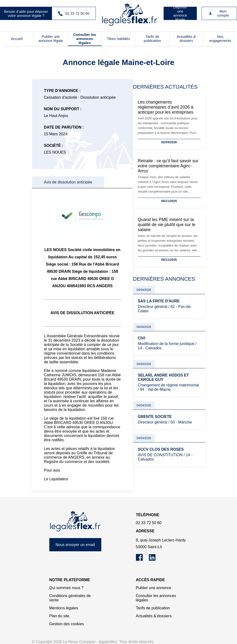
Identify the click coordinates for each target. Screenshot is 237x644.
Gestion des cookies (67, 624)
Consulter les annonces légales (85, 39)
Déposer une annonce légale (180, 13)
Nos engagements (220, 39)
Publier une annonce (154, 588)
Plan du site (59, 616)
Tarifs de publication (152, 39)
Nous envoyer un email (75, 545)
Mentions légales (64, 608)
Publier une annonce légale (51, 39)
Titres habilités (118, 39)
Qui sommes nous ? (66, 588)
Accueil (17, 39)
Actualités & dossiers (186, 39)
